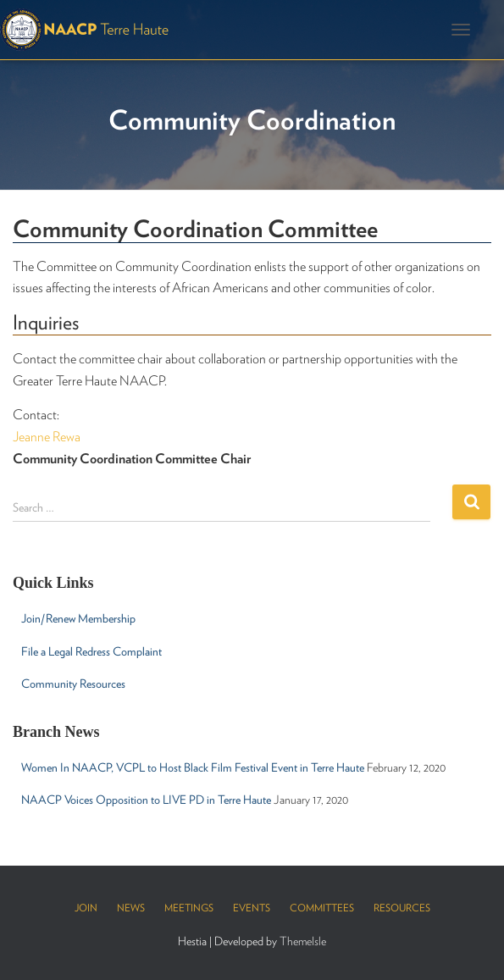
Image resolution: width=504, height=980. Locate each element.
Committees (322, 908)
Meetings (189, 908)
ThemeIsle (303, 941)
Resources (402, 908)
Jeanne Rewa (47, 437)
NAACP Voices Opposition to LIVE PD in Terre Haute (146, 800)
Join (86, 908)
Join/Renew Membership (78, 618)
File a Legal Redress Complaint (91, 651)
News (131, 908)
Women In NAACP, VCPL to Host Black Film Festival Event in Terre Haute (193, 767)
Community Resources (73, 684)
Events (252, 908)
